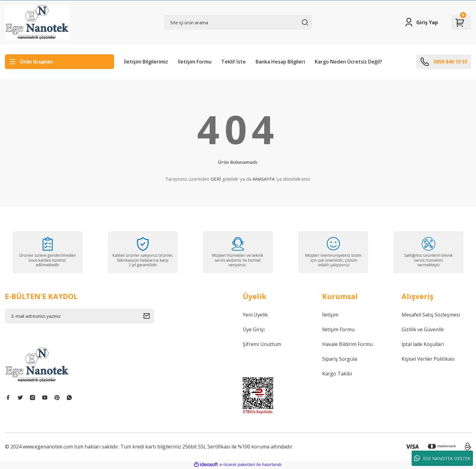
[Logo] (37, 22)
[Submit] (148, 316)
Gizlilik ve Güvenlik (423, 329)
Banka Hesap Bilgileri (280, 62)
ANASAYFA (264, 179)
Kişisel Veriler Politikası (428, 359)
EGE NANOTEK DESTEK (442, 458)
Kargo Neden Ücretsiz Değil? (348, 62)
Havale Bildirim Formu (347, 344)
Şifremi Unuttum (262, 344)
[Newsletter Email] (79, 316)
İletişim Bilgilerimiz (146, 62)
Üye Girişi (254, 329)
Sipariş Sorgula (340, 359)
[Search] (238, 22)
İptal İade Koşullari (423, 344)
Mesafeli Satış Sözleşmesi (431, 315)
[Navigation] (59, 62)
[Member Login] (421, 22)
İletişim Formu (195, 62)
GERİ (216, 179)
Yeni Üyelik (255, 315)
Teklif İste (234, 62)
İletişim (330, 315)
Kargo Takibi (337, 374)
